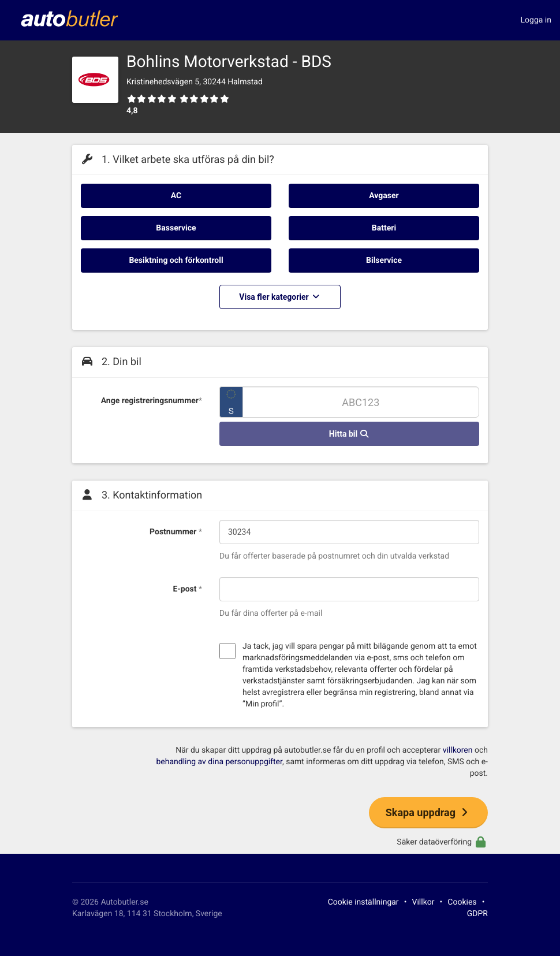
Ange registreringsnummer (152, 401)
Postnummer (176, 532)
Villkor (423, 902)
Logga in (536, 20)
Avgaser (384, 196)
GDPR (477, 914)
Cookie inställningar (363, 902)
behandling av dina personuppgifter (219, 762)
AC (176, 196)
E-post (187, 589)
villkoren (458, 750)
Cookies (462, 902)
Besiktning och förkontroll (176, 261)
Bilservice (384, 261)
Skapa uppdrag (428, 812)
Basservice (176, 228)
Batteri (384, 228)
